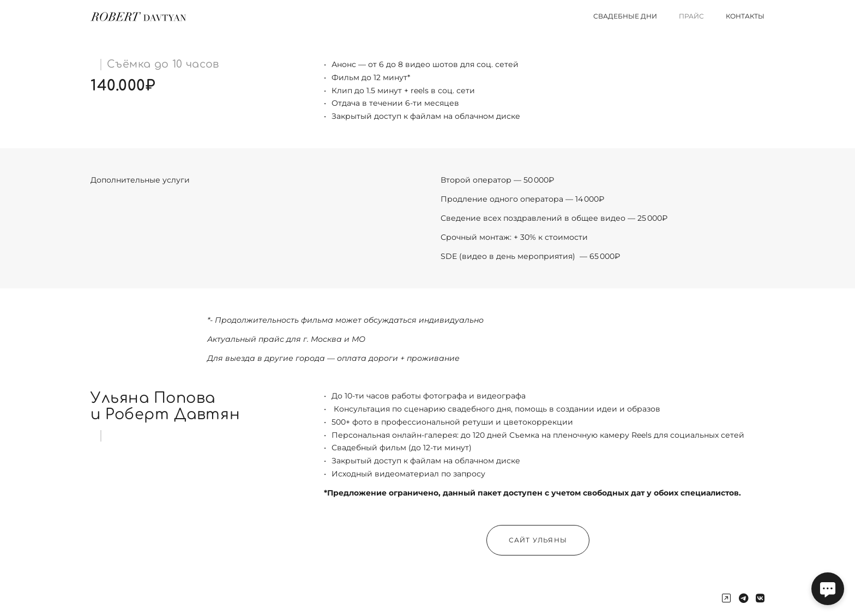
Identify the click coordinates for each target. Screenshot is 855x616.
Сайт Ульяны (538, 540)
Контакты (745, 16)
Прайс (691, 16)
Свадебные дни (625, 16)
